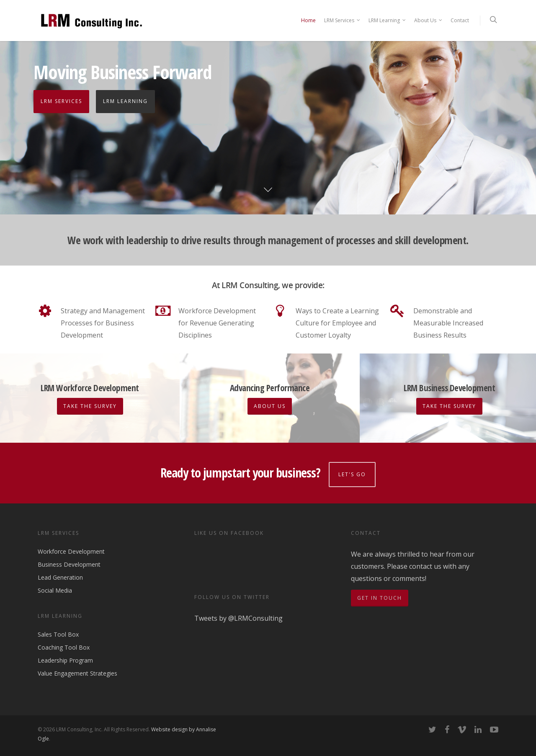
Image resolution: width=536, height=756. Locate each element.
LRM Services (343, 21)
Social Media (55, 588)
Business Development (69, 562)
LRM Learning (388, 21)
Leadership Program (65, 658)
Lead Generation (60, 575)
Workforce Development (71, 550)
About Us (429, 21)
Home (308, 20)
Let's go (353, 472)
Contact (460, 20)
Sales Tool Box (58, 633)
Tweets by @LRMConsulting (238, 616)
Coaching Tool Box (64, 645)
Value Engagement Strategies (77, 671)
